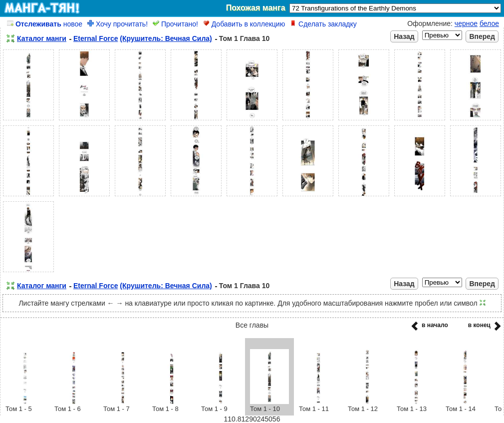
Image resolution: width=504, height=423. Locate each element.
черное (466, 23)
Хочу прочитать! (118, 24)
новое (45, 24)
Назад (404, 36)
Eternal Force (96, 38)
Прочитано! (175, 24)
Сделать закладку (323, 24)
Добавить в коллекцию (244, 24)
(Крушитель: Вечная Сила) (166, 38)
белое (489, 23)
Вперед (482, 36)
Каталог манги (42, 38)
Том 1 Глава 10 (245, 38)
